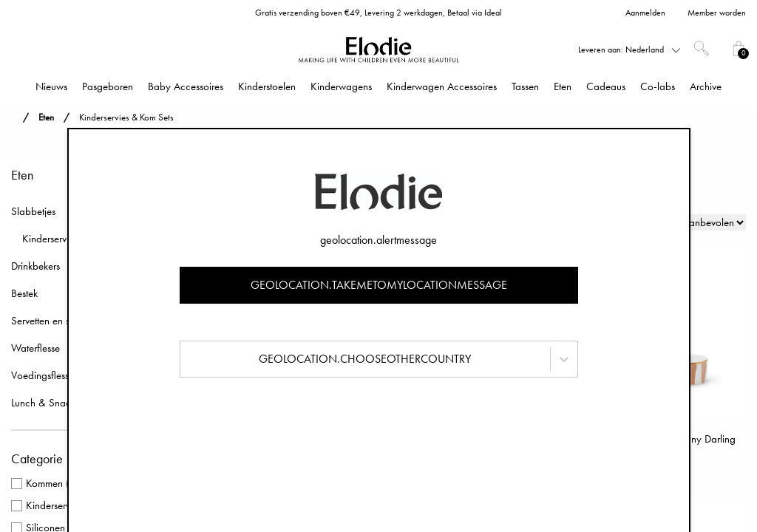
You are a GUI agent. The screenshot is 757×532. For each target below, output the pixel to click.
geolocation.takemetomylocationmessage (379, 285)
